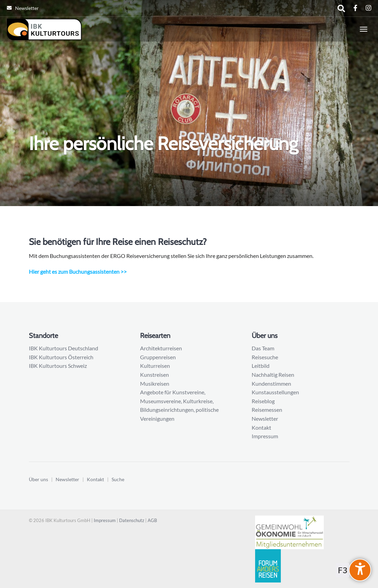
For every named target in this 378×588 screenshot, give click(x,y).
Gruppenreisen (158, 357)
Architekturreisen (161, 348)
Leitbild (261, 366)
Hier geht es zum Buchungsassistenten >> (78, 272)
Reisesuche (265, 357)
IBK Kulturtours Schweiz (58, 366)
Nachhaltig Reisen (273, 375)
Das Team (263, 348)
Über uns (38, 479)
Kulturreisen (155, 366)
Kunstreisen (154, 375)
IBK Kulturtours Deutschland (64, 348)
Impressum (265, 436)
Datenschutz (132, 520)
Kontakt (261, 427)
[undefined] (360, 570)
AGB (152, 520)
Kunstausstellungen (275, 392)
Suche (118, 479)
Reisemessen (267, 410)
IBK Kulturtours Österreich (61, 357)
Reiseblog (263, 401)
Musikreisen (155, 383)
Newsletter (23, 8)
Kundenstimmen (271, 383)
